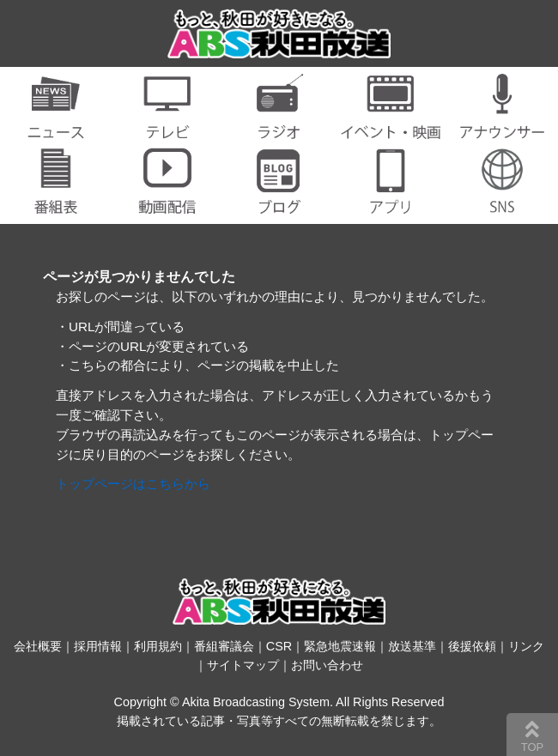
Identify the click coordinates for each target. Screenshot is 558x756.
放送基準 (412, 646)
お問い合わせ (327, 665)
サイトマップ (243, 665)
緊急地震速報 (340, 646)
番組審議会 (224, 646)
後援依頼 (472, 646)
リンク (526, 646)
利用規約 (158, 646)
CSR (279, 646)
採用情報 (98, 646)
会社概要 (38, 646)
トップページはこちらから (133, 484)
